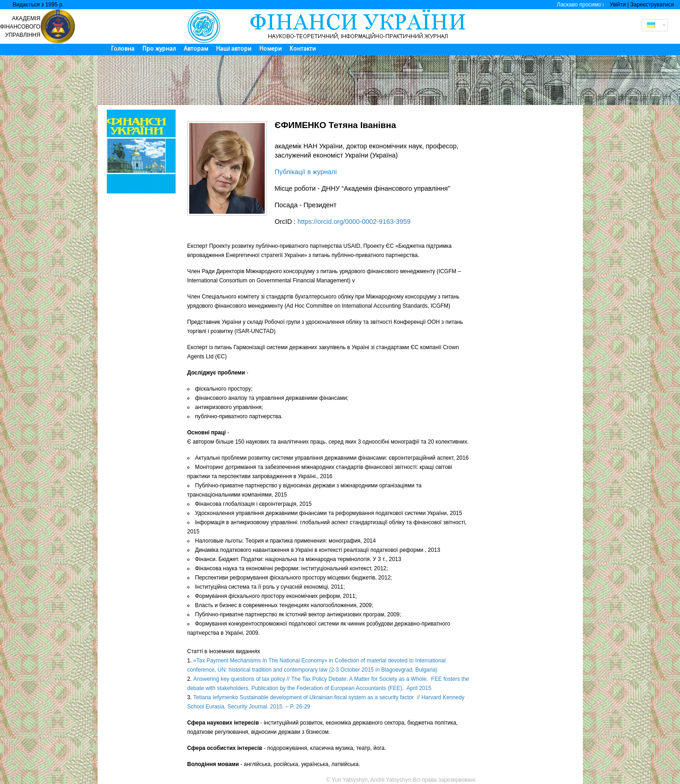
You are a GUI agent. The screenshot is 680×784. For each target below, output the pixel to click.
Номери (270, 49)
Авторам (196, 49)
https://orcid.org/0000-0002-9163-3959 (354, 222)
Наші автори (234, 49)
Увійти (618, 5)
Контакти (303, 49)
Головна (123, 49)
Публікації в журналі (306, 172)
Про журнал (159, 49)
